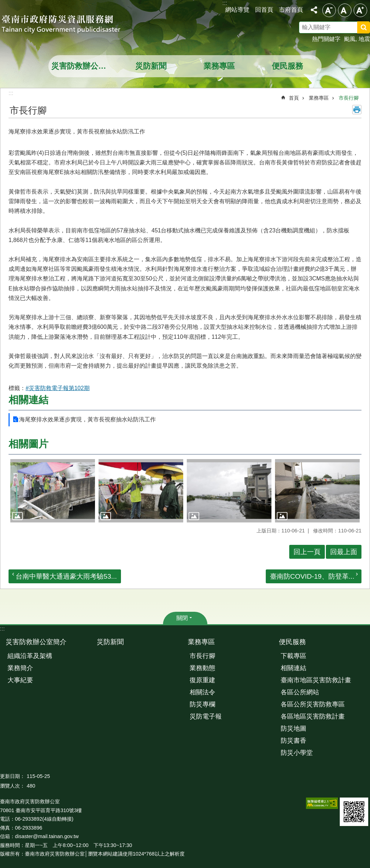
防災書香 (294, 741)
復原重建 (202, 680)
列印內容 (357, 110)
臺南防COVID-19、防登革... (312, 576)
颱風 (350, 39)
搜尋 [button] (364, 27)
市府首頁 (291, 10)
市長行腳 (349, 98)
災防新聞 (151, 66)
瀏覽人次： (12, 786)
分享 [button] (314, 10)
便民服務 (287, 66)
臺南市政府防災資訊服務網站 (68, 25)
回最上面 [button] (344, 552)
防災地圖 (294, 728)
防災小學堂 (297, 753)
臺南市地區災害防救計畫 (316, 680)
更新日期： (12, 776)
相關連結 (28, 400)
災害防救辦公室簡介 (83, 66)
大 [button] (360, 10)
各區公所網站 (300, 692)
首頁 (294, 98)
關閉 (182, 618)
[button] (53, 491)
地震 (364, 39)
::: (2, 629)
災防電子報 (206, 716)
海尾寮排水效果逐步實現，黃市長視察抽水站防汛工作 (88, 419)
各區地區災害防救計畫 (313, 716)
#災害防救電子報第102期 (58, 388)
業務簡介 (20, 668)
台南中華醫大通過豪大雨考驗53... (66, 576)
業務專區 (219, 66)
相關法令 (202, 692)
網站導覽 (237, 10)
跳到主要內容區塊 (4, 4)
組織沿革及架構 (30, 656)
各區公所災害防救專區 (313, 704)
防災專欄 (202, 704)
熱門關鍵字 (326, 39)
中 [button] (345, 10)
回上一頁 (307, 552)
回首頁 (264, 10)
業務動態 (202, 668)
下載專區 (294, 656)
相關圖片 (28, 444)
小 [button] (329, 10)
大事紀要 (20, 680)
